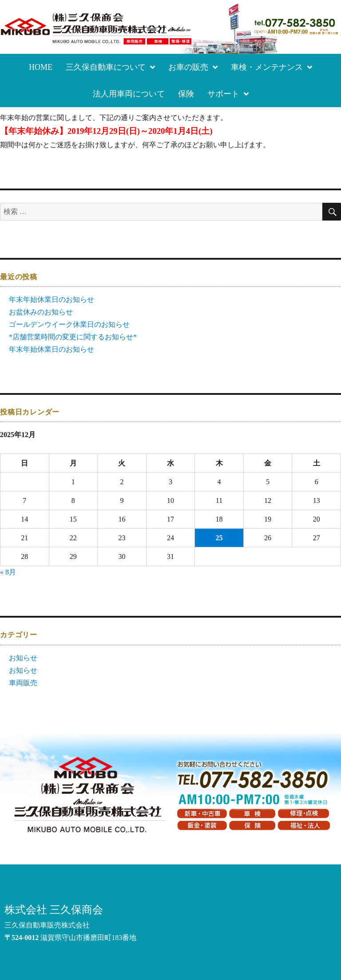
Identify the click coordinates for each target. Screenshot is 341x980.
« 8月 (8, 572)
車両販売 (23, 683)
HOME (41, 67)
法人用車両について (129, 94)
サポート (228, 94)
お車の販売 (193, 67)
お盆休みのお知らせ (41, 312)
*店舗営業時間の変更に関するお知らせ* (73, 337)
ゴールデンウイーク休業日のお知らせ (69, 324)
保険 (186, 94)
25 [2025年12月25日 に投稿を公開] (219, 538)
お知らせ (23, 658)
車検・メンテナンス (272, 67)
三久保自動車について (110, 67)
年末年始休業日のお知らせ (52, 299)
